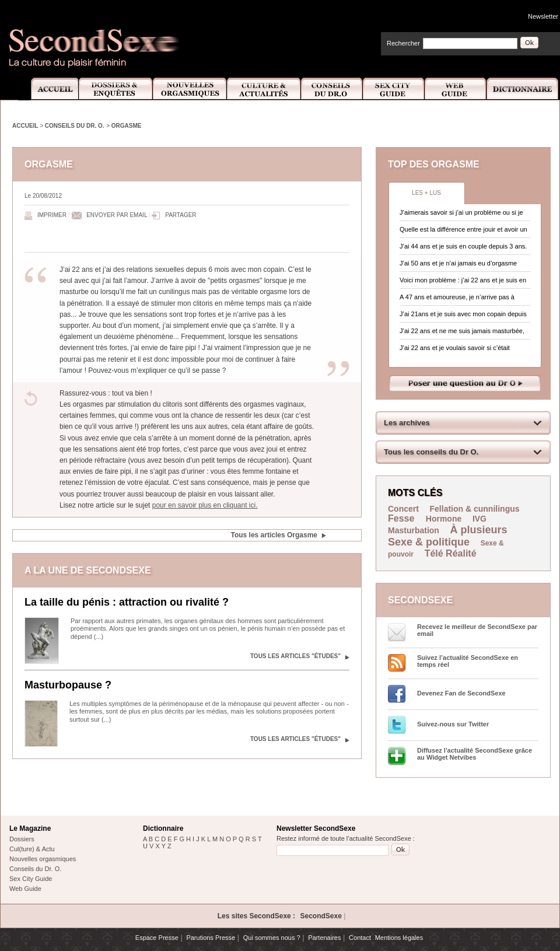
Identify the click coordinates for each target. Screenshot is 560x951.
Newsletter (543, 16)
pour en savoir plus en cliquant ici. (205, 505)
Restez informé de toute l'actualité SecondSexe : (346, 838)
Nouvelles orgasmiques (43, 859)
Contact (360, 938)
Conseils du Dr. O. (75, 126)
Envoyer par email (117, 215)
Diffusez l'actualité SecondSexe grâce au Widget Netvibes (475, 754)
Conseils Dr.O (332, 89)
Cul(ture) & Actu (32, 849)
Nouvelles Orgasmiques (190, 89)
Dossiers (22, 839)
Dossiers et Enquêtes (115, 89)
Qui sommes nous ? (272, 938)
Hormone (444, 519)
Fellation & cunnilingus (475, 509)
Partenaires (324, 938)
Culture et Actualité (264, 89)
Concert (403, 509)
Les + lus (426, 193)
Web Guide (456, 89)
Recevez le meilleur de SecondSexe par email (477, 630)
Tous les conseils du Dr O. (431, 452)
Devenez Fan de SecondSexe (461, 693)
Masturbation (414, 530)
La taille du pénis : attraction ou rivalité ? (127, 602)
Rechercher (403, 43)
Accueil (48, 89)
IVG (480, 519)
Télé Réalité (451, 553)
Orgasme (127, 126)
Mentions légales (399, 938)
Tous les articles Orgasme (274, 535)
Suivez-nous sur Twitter (453, 724)
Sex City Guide (394, 89)
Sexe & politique (429, 542)
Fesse (402, 518)
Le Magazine (30, 828)
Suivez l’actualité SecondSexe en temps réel (468, 661)
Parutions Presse (211, 938)
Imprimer (52, 215)
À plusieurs (479, 530)
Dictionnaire (523, 89)
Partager (181, 215)
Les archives (407, 423)
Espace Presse (157, 938)
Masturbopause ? (68, 685)
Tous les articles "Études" (295, 656)
